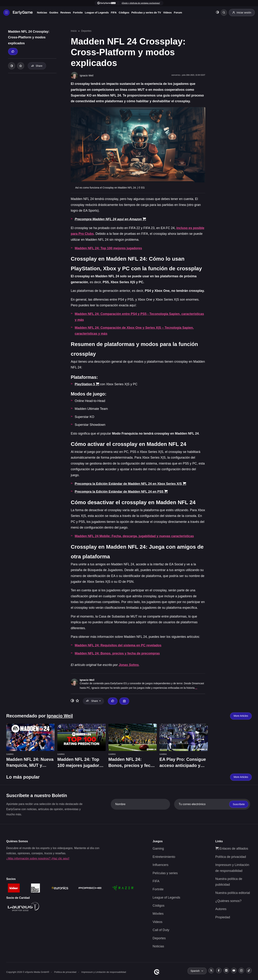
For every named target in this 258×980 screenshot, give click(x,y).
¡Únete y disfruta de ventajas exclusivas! (141, 3)
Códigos (126, 12)
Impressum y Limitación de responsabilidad (104, 972)
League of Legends (99, 12)
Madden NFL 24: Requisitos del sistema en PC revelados (118, 645)
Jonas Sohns (129, 665)
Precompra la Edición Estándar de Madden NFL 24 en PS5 (121, 492)
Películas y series (165, 873)
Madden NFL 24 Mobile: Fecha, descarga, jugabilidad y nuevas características (134, 536)
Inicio (74, 31)
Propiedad (223, 917)
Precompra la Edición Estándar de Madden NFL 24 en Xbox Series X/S (130, 484)
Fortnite (80, 12)
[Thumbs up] (13, 51)
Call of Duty (161, 930)
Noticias (44, 12)
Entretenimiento (164, 857)
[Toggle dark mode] (216, 13)
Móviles (158, 914)
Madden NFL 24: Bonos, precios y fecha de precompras (117, 653)
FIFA (116, 12)
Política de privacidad (231, 857)
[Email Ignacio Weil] (124, 701)
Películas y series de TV (148, 12)
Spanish (195, 971)
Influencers (161, 865)
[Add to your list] (21, 66)
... (196, 688)
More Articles (241, 716)
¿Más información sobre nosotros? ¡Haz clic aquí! (38, 858)
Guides (56, 12)
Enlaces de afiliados (232, 849)
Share (37, 66)
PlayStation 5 (87, 384)
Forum (180, 12)
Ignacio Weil (87, 680)
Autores (221, 909)
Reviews (67, 12)
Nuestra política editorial (233, 893)
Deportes (86, 31)
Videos (169, 12)
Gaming (158, 849)
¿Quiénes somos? (228, 901)
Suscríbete (239, 804)
